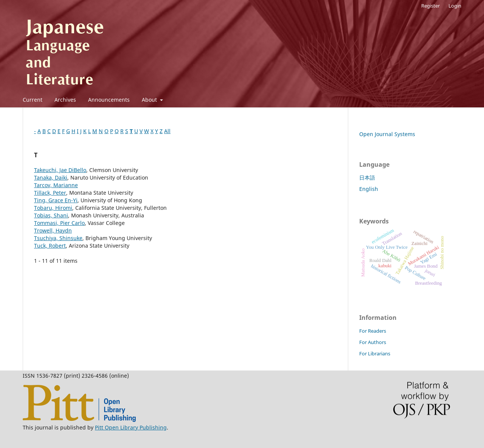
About (150, 100)
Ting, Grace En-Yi (56, 200)
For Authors (373, 342)
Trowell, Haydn (53, 230)
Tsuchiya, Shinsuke (58, 238)
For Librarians (375, 353)
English (369, 189)
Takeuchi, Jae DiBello (60, 170)
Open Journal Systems (387, 134)
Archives (65, 100)
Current (33, 100)
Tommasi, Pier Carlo (59, 223)
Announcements (109, 100)
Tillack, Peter (50, 193)
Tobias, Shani (51, 215)
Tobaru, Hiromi (53, 208)
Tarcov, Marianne (56, 185)
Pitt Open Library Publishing (131, 427)
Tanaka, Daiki (51, 177)
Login (455, 6)
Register (430, 6)
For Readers (373, 331)
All (167, 131)
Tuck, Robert (50, 246)
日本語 (367, 177)
